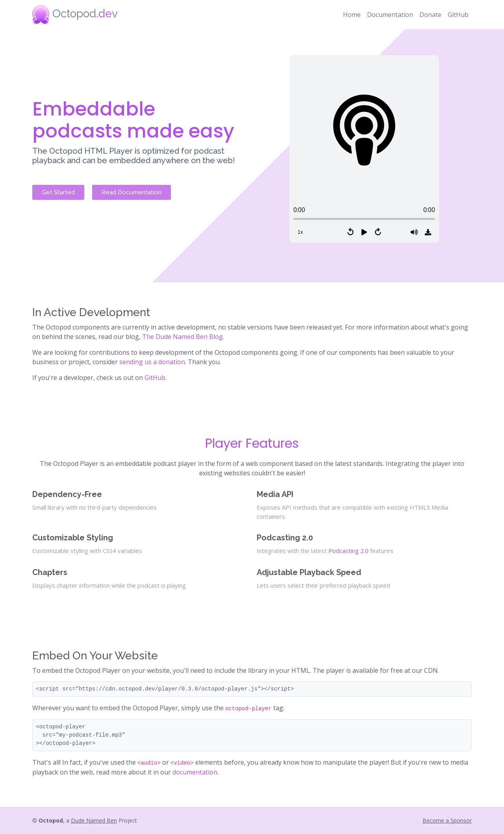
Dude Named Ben (94, 820)
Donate (430, 15)
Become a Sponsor (447, 820)
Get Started (58, 192)
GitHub (458, 15)
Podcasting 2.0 (348, 551)
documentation (195, 772)
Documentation (390, 15)
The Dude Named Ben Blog (183, 337)
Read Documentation (132, 192)
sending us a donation (152, 362)
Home (352, 15)
